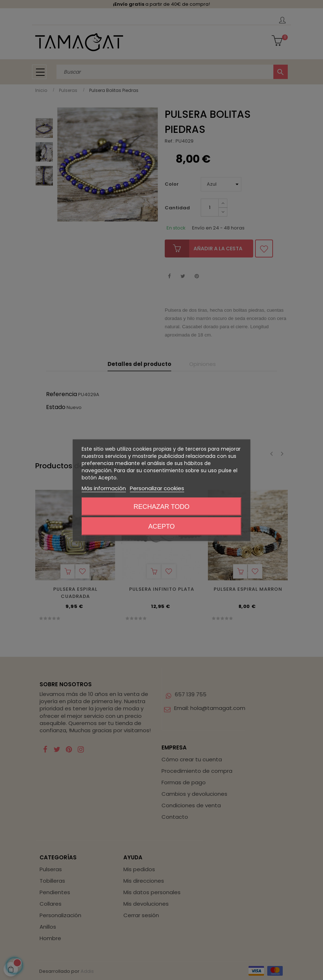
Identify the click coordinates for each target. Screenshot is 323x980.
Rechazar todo (161, 506)
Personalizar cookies (157, 488)
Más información (104, 488)
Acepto (161, 526)
